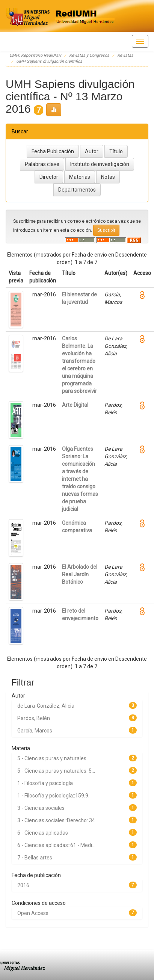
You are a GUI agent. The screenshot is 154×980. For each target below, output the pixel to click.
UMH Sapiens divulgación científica (49, 61)
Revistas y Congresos (89, 55)
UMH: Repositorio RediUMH (35, 55)
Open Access (33, 913)
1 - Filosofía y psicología (45, 783)
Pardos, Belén (34, 718)
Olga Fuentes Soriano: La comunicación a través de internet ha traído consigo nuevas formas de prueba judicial (80, 479)
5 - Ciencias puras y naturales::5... (56, 771)
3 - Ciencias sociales (41, 808)
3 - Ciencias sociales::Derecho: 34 (56, 820)
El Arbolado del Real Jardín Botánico (80, 574)
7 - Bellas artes (35, 858)
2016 (23, 885)
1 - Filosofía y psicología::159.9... (54, 796)
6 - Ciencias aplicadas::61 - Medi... (56, 845)
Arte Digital (75, 405)
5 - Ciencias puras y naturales (52, 758)
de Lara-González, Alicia (46, 706)
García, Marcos (35, 731)
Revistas (125, 55)
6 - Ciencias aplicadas (43, 833)
